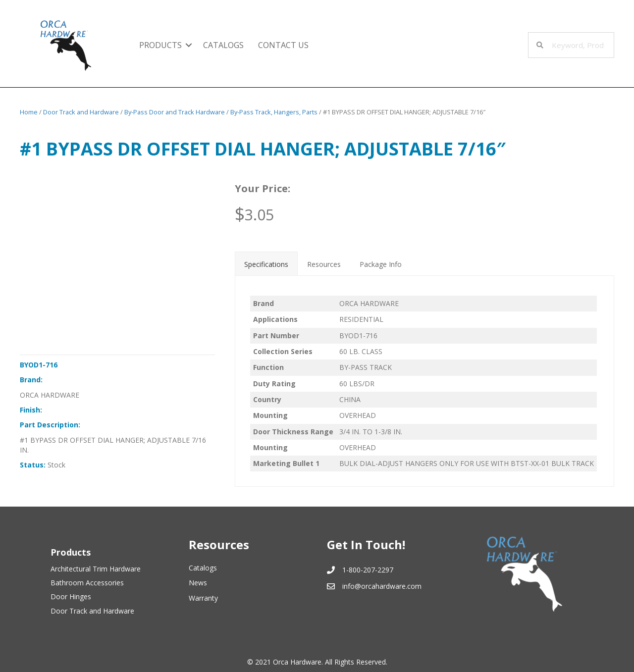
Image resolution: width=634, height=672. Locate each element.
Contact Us (283, 45)
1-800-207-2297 (368, 570)
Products (160, 45)
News (198, 583)
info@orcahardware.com (382, 586)
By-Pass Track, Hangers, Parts (274, 112)
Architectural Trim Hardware (96, 569)
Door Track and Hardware (81, 112)
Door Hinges (71, 596)
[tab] (266, 263)
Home (29, 112)
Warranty (203, 598)
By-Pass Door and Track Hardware (175, 112)
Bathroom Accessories (87, 583)
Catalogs (223, 45)
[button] (189, 45)
